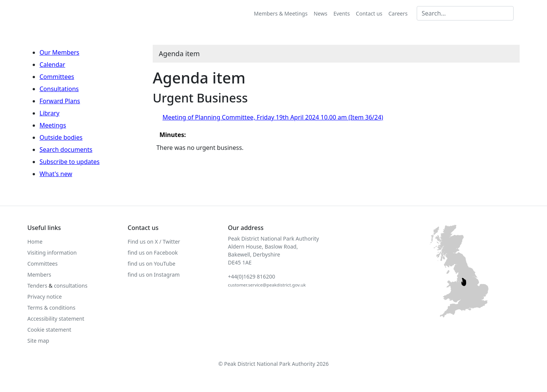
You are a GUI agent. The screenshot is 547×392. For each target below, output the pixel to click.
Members (39, 275)
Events (342, 13)
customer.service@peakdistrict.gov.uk (267, 285)
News (321, 13)
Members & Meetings (281, 13)
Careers (398, 13)
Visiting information (52, 253)
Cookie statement (49, 330)
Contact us (369, 13)
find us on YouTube (152, 264)
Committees (57, 77)
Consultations (59, 89)
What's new (56, 174)
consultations (71, 286)
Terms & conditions (51, 308)
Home (35, 242)
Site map (38, 341)
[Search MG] (465, 13)
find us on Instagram (154, 275)
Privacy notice (45, 297)
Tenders (37, 286)
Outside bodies (61, 137)
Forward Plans (60, 101)
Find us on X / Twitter (154, 242)
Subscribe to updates (70, 162)
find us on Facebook (153, 253)
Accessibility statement (56, 319)
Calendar (52, 65)
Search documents (66, 150)
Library (49, 113)
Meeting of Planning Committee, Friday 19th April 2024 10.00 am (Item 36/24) (273, 117)
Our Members (59, 52)
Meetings (53, 125)
